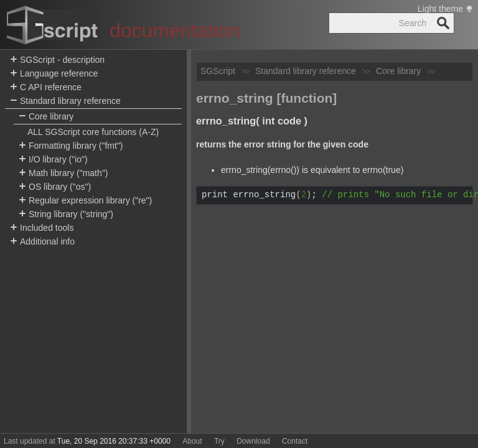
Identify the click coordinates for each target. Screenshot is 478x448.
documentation (175, 30)
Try (219, 441)
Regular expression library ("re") (85, 201)
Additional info (42, 242)
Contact (295, 441)
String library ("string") (66, 214)
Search (443, 23)
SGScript (218, 71)
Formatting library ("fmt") (71, 146)
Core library (46, 117)
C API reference (46, 87)
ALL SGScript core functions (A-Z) (93, 132)
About (192, 441)
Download (253, 441)
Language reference (54, 74)
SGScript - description (57, 60)
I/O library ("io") (53, 160)
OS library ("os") (55, 187)
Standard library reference (65, 101)
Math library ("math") (63, 173)
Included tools (42, 228)
